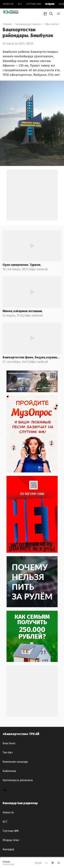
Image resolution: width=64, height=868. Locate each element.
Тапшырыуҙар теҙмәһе (28, 24)
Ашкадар (8, 849)
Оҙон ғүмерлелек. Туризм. (22, 265)
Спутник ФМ (34, 4)
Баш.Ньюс (9, 743)
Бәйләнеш (9, 771)
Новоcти (8, 4)
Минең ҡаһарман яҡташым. (23, 311)
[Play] (53, 863)
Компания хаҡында (15, 762)
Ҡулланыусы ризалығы (18, 780)
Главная (7, 24)
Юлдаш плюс (11, 840)
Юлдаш (50, 4)
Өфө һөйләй (52, 24)
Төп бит (8, 752)
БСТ (20, 4)
